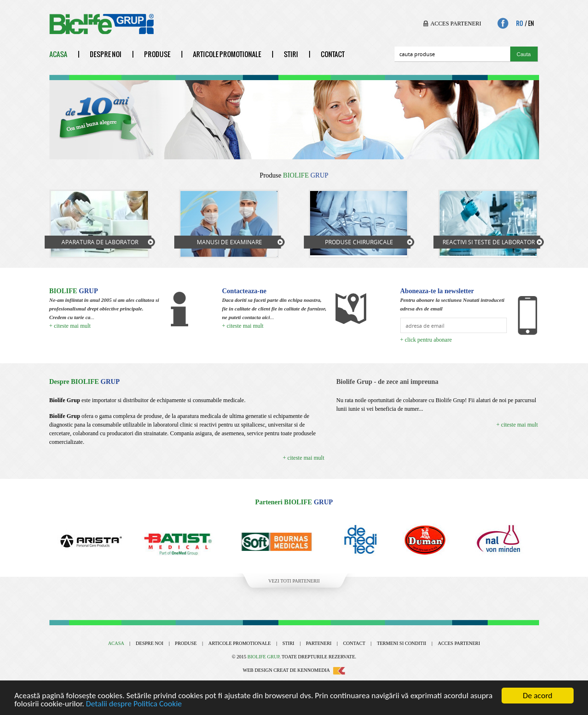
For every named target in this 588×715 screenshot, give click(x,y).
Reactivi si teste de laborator (489, 242)
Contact (333, 54)
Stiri (291, 54)
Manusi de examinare (229, 242)
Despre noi (106, 54)
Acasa (58, 54)
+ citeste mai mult (70, 326)
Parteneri (318, 643)
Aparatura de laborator (100, 242)
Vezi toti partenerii (294, 581)
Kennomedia (322, 670)
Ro (520, 24)
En (531, 24)
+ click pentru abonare (426, 340)
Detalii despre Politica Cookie (134, 704)
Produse (157, 54)
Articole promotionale (227, 54)
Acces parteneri (456, 24)
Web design (258, 670)
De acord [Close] (538, 696)
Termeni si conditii (402, 643)
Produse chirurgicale (359, 242)
